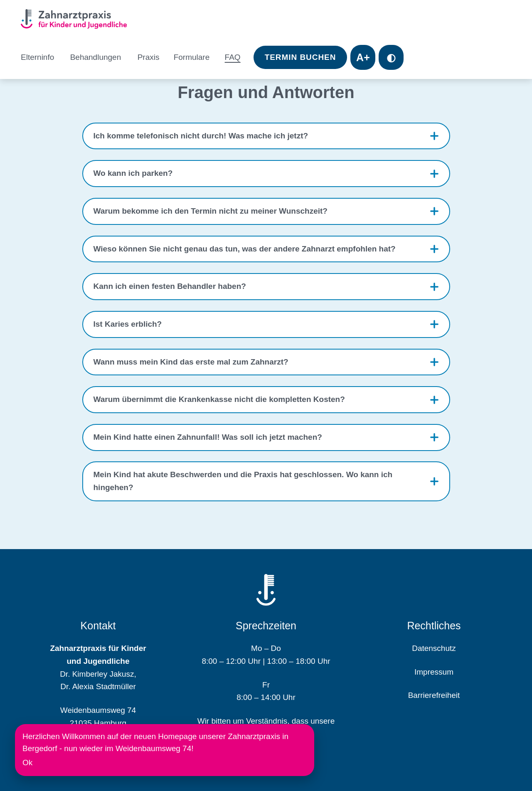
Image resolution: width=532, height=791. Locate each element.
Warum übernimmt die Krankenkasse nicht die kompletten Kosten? (219, 399)
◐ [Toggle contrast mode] (391, 57)
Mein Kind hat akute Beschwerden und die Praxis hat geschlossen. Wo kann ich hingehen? (243, 481)
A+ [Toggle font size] (363, 57)
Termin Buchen (300, 57)
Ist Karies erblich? (128, 324)
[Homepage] (77, 20)
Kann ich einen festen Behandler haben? (170, 286)
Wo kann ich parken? (133, 173)
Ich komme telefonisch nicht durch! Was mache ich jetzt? (201, 136)
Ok (27, 763)
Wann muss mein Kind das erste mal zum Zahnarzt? (191, 362)
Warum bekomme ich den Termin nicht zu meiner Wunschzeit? (211, 211)
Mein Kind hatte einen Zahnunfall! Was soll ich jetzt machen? (208, 437)
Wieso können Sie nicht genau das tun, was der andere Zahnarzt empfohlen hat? (245, 249)
